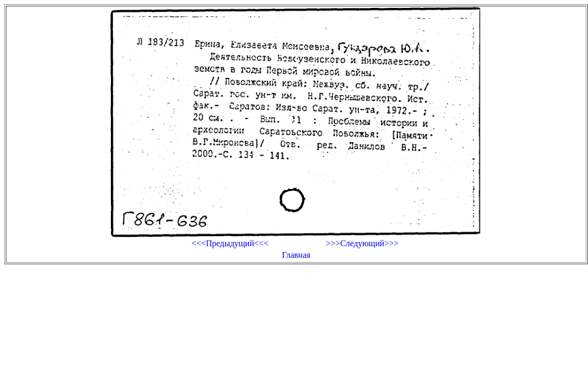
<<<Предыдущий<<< (230, 243)
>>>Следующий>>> (362, 243)
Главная (296, 255)
